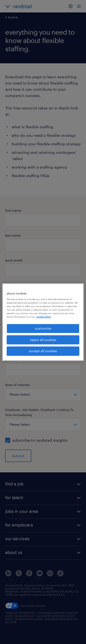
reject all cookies (43, 340)
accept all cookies (43, 351)
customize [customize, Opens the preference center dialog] (43, 328)
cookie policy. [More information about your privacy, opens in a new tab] (44, 317)
